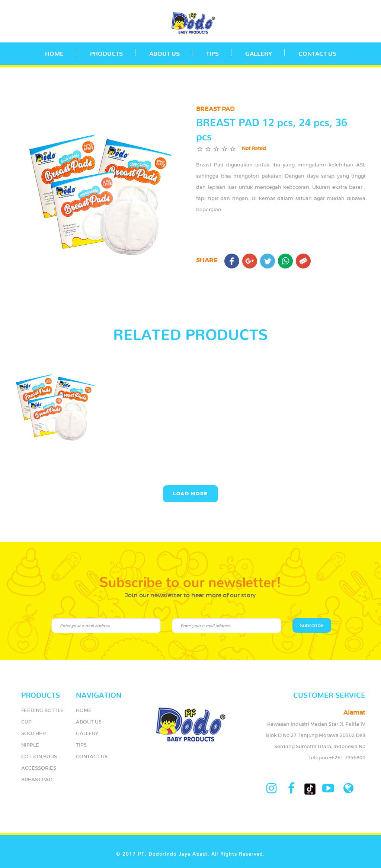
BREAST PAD (37, 780)
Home (54, 52)
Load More (190, 494)
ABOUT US (164, 52)
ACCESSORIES (39, 768)
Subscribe (312, 625)
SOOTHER (33, 733)
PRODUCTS (106, 52)
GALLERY (259, 52)
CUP (26, 722)
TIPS (212, 52)
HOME (84, 710)
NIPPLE (30, 745)
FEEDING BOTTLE (42, 710)
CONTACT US (317, 52)
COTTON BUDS (39, 756)
